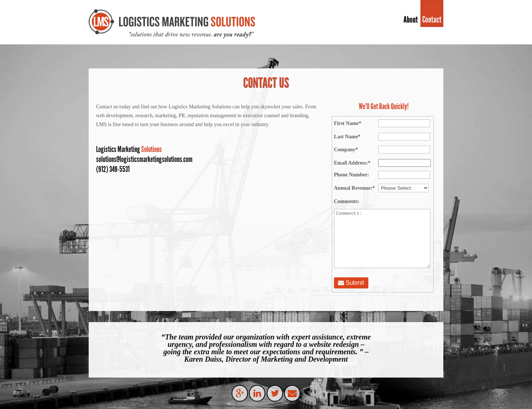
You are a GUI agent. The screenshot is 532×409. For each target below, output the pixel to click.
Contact (432, 19)
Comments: (347, 201)
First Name (348, 123)
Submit (351, 283)
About (411, 19)
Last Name (347, 137)
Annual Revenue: (354, 188)
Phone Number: (352, 175)
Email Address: (352, 163)
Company (346, 150)
